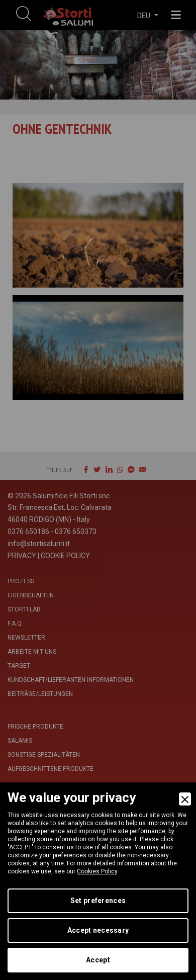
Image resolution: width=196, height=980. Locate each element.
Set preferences (98, 901)
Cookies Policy (97, 871)
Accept (98, 960)
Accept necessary (98, 930)
